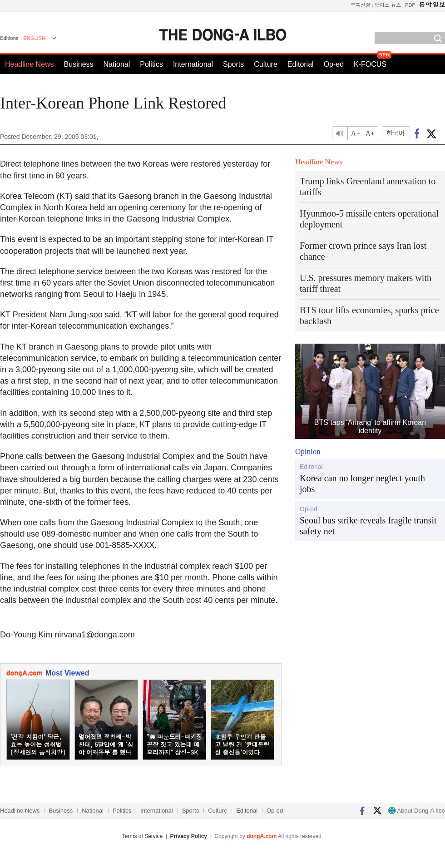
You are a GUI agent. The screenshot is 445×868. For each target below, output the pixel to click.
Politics (151, 64)
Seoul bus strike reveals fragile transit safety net (368, 526)
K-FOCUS (370, 64)
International (193, 64)
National (117, 64)
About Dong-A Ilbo (417, 811)
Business (79, 64)
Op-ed (334, 64)
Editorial (301, 64)
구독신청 (361, 5)
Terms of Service (142, 836)
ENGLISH (35, 38)
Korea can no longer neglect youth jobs (362, 483)
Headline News (30, 64)
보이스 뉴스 (388, 5)
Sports (233, 64)
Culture (266, 64)
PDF (410, 5)
